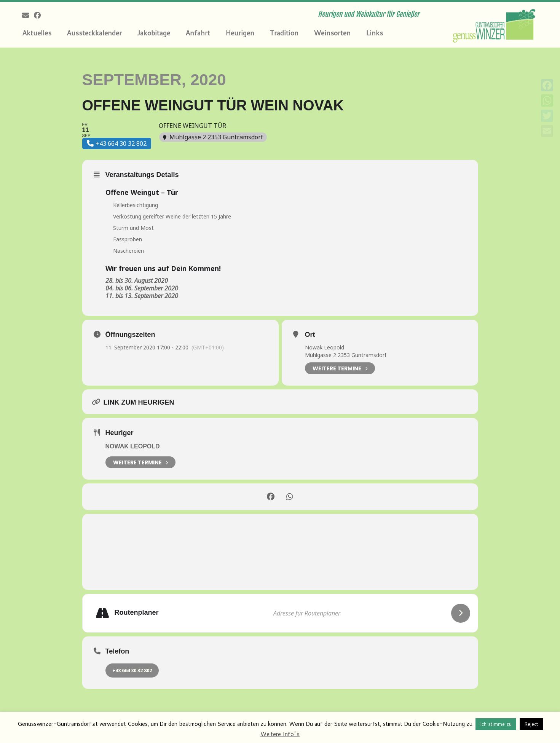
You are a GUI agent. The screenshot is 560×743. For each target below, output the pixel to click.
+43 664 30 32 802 (132, 670)
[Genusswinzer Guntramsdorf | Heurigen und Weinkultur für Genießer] (495, 25)
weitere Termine (140, 462)
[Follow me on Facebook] (40, 15)
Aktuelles (37, 33)
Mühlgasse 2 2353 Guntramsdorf (346, 355)
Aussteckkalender (94, 33)
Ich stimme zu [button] (496, 724)
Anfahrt (198, 33)
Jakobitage (154, 33)
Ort (310, 335)
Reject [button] (531, 724)
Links (374, 33)
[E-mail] (28, 15)
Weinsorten (332, 33)
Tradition (284, 33)
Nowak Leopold (325, 347)
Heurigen (240, 33)
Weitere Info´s (280, 734)
